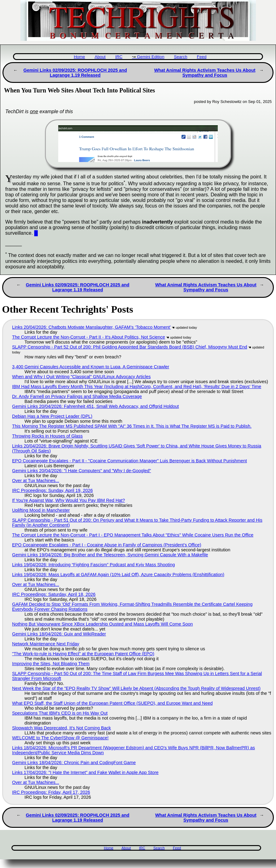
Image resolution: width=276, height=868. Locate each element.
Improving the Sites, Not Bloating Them (51, 664)
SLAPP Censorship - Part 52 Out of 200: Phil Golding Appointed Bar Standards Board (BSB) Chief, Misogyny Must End (130, 347)
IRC (119, 57)
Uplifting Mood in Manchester (41, 510)
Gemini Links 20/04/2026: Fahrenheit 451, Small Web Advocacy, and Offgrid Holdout (95, 406)
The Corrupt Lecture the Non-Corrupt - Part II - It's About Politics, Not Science (89, 337)
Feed (202, 57)
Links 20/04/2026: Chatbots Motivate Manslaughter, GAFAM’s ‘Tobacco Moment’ (91, 327)
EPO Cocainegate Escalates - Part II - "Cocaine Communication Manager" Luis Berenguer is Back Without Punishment (129, 461)
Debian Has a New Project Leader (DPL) (52, 416)
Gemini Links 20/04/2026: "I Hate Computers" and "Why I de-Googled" (81, 471)
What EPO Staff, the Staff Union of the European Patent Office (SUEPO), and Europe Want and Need (112, 703)
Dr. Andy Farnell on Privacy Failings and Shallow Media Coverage (77, 396)
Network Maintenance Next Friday (46, 644)
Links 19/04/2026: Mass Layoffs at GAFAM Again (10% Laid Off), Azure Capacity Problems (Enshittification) (118, 575)
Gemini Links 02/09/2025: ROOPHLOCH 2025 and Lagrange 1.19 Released (75, 73)
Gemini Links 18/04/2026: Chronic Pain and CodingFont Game (74, 763)
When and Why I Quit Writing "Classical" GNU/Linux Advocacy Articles (81, 377)
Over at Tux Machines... (36, 481)
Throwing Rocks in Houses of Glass (47, 436)
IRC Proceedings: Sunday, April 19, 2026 (53, 490)
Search (180, 57)
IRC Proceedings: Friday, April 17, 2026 (51, 792)
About (100, 57)
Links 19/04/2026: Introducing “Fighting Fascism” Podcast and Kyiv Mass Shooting (94, 565)
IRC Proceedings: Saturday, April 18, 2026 (54, 594)
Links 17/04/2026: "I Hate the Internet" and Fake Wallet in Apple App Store (85, 772)
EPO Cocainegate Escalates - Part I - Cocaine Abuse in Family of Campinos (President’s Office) (107, 545)
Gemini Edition (151, 57)
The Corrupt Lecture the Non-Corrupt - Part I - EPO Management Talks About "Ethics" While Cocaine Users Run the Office (133, 535)
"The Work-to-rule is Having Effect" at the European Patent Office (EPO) (83, 654)
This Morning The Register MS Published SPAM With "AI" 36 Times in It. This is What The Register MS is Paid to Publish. (132, 426)
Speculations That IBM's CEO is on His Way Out (60, 713)
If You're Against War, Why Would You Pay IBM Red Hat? (68, 500)
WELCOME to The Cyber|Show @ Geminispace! (60, 738)
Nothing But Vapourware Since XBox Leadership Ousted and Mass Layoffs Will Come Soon (102, 624)
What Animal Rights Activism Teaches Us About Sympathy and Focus (205, 73)
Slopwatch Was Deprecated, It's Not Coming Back (61, 728)
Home (79, 57)
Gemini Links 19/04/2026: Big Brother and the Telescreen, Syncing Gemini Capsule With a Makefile (110, 555)
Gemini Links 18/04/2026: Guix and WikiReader (59, 634)
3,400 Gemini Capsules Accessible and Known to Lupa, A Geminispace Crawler (91, 367)
